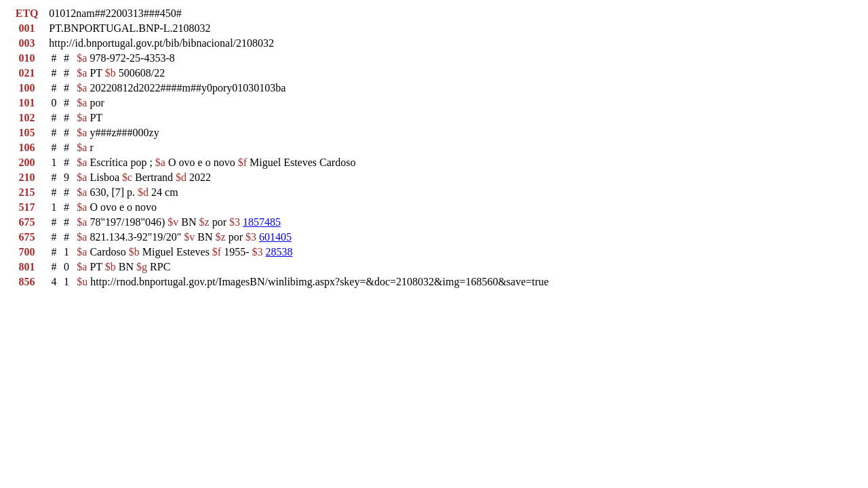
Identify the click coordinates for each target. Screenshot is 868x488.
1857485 (262, 222)
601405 (275, 237)
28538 (279, 252)
